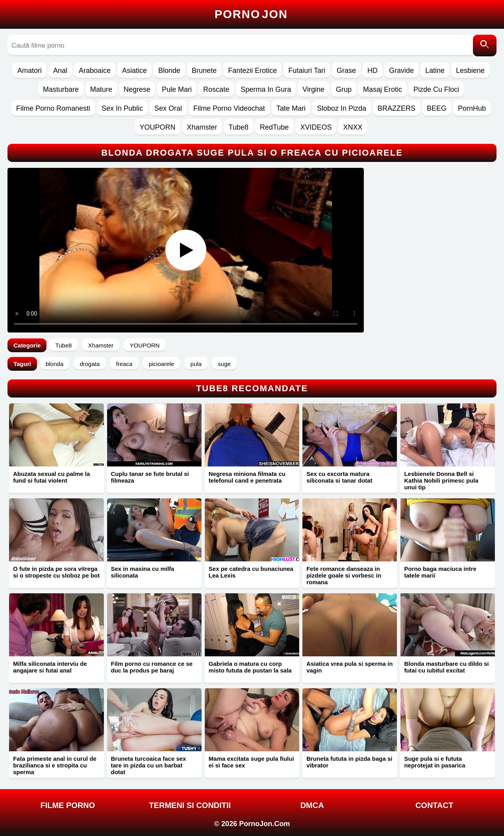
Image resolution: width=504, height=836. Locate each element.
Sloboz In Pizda (342, 108)
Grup (344, 89)
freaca (124, 364)
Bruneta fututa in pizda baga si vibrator (349, 762)
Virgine (313, 89)
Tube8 (239, 127)
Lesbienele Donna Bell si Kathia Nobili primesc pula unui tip (441, 480)
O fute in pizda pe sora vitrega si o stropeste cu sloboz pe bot (56, 572)
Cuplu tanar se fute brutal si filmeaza (150, 477)
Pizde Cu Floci (436, 89)
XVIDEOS (316, 127)
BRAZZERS (397, 108)
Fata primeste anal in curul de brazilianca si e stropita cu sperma (55, 765)
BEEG (437, 108)
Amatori (30, 71)
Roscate (216, 89)
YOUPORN (158, 127)
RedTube (274, 127)
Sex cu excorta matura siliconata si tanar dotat (339, 477)
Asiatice (134, 71)
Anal (60, 71)
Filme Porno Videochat (229, 108)
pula (196, 364)
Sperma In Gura (266, 89)
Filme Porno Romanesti (53, 108)
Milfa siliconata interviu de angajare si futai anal (50, 667)
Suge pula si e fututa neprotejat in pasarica (435, 762)
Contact (434, 805)
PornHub (472, 108)
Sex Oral (168, 108)
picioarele (161, 364)
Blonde (169, 71)
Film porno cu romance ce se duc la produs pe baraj (152, 667)
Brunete (204, 71)
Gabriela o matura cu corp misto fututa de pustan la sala (250, 667)
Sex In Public (122, 108)
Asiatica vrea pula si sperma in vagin (349, 667)
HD (372, 71)
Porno (251, 14)
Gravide (401, 71)
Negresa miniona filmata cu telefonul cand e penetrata (247, 477)
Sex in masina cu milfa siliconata (143, 572)
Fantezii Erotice (252, 71)
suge (224, 364)
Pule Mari (177, 89)
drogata (90, 364)
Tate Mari (291, 108)
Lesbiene (470, 71)
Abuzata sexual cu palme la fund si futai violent (51, 477)
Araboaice (95, 71)
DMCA (312, 805)
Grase (346, 71)
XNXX (353, 127)
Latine (435, 71)
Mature (101, 89)
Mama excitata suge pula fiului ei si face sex (251, 762)
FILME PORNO (68, 805)
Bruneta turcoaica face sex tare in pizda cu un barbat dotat (149, 765)
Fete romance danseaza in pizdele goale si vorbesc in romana (344, 575)
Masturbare (61, 89)
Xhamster (202, 127)
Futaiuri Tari (307, 71)
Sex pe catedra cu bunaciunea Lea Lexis (251, 572)
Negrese (137, 89)
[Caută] (485, 46)
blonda (55, 364)
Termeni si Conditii (190, 805)
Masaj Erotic (383, 89)
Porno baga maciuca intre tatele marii (440, 572)
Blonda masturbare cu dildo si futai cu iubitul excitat (446, 667)
